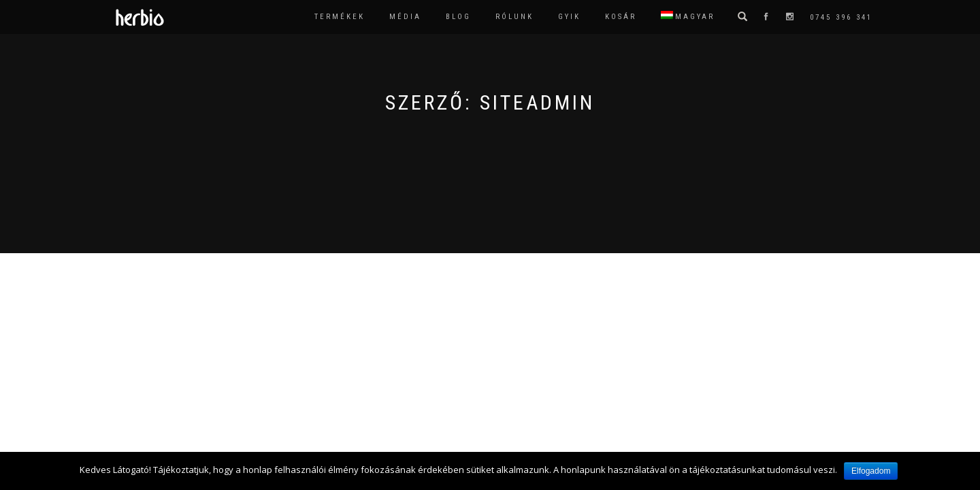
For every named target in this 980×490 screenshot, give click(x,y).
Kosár (621, 17)
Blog (458, 17)
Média (405, 17)
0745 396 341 (841, 17)
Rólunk (514, 17)
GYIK (569, 17)
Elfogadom (871, 471)
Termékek (340, 17)
